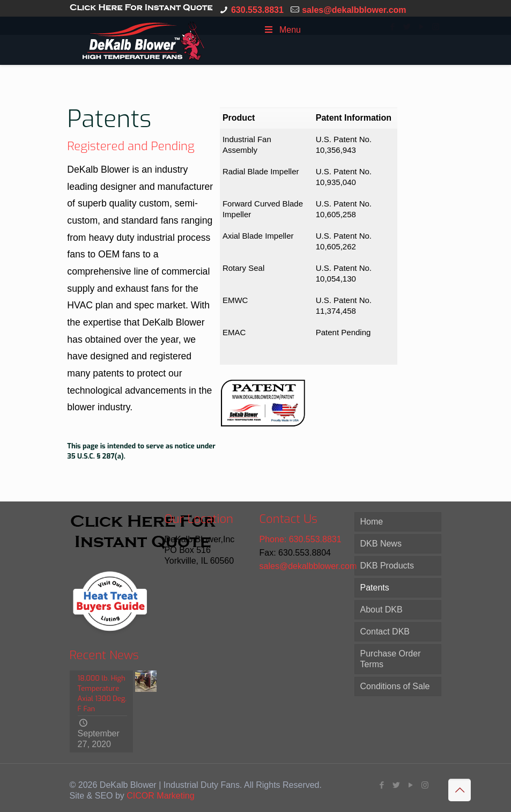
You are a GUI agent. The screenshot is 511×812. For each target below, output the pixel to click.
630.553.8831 (257, 10)
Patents (375, 588)
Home (372, 522)
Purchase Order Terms (391, 659)
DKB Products (387, 566)
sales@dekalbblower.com (354, 10)
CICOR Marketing (160, 796)
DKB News (381, 544)
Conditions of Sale (395, 686)
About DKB (382, 610)
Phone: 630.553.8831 (301, 539)
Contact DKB (385, 632)
